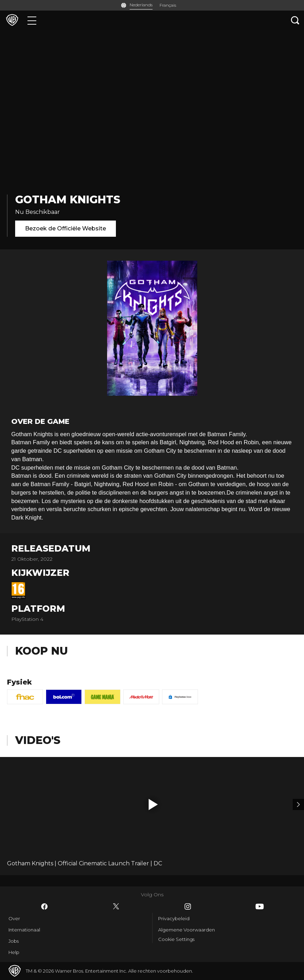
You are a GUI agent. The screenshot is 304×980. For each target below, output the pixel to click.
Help (14, 952)
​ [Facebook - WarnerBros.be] (44, 906)
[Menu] (32, 20)
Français (168, 5)
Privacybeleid (174, 918)
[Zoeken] (295, 20)
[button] (153, 804)
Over (14, 918)
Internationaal (24, 930)
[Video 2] (298, 804)
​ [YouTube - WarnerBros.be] (260, 906)
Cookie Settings (176, 939)
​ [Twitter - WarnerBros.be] (116, 906)
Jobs (14, 941)
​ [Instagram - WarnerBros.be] (188, 906)
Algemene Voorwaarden (187, 930)
